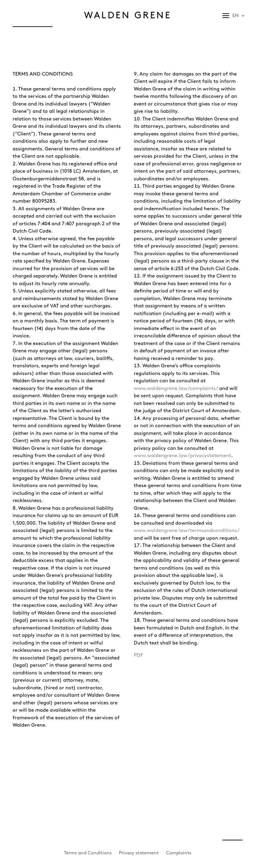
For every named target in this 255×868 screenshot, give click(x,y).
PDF (138, 655)
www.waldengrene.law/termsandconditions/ (186, 531)
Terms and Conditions (88, 853)
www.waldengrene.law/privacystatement (182, 456)
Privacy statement (139, 853)
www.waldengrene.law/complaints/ (176, 389)
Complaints (179, 853)
